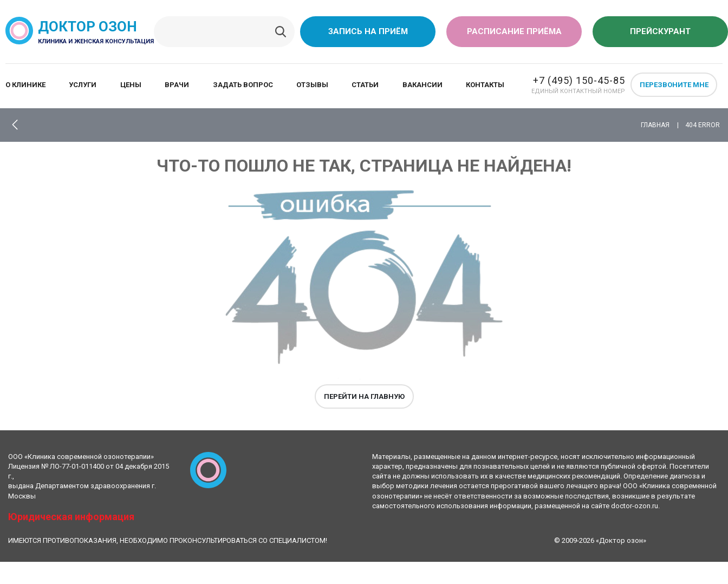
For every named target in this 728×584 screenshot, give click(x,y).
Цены (131, 85)
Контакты (485, 85)
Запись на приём (368, 31)
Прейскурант (660, 31)
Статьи (365, 85)
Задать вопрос (243, 85)
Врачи (177, 85)
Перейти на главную (364, 396)
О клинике (25, 85)
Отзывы (312, 85)
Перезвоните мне (674, 85)
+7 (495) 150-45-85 (579, 80)
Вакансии (422, 85)
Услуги (83, 85)
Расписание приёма (514, 31)
